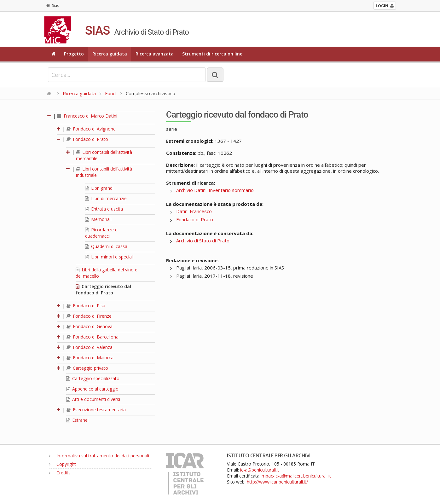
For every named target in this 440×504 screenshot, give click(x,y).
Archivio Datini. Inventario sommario (215, 190)
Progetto (74, 54)
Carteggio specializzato (93, 378)
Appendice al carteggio (92, 389)
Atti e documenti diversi (93, 399)
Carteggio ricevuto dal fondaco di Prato (103, 290)
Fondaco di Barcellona (93, 337)
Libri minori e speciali (109, 257)
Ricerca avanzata (155, 54)
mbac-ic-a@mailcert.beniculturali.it (296, 476)
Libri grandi (99, 188)
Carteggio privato (87, 368)
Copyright (62, 464)
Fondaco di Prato (87, 139)
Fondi (111, 93)
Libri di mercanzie (106, 198)
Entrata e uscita (104, 209)
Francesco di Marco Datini (87, 116)
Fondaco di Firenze (89, 316)
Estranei (77, 420)
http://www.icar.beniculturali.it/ (277, 482)
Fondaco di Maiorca (90, 358)
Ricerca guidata (110, 54)
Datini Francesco (194, 211)
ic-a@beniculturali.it (260, 470)
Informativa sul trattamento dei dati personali (99, 456)
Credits (60, 473)
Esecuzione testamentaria (96, 410)
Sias (52, 6)
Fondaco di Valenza (90, 347)
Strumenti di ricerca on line (212, 54)
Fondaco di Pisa (86, 306)
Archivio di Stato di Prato (203, 240)
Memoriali (98, 219)
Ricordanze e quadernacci (101, 233)
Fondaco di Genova (90, 326)
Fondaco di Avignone (91, 129)
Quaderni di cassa (106, 246)
